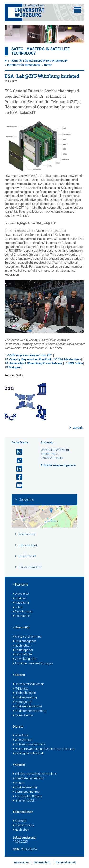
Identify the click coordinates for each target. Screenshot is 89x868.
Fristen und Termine (27, 637)
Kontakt (49, 442)
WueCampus (23, 740)
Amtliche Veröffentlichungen (33, 664)
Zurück (77, 428)
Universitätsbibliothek (28, 684)
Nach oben (21, 830)
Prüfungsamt (23, 702)
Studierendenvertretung (29, 711)
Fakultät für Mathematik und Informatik (39, 61)
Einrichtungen (23, 612)
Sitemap (19, 821)
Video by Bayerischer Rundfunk (30, 359)
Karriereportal (23, 650)
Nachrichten (22, 646)
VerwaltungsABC (25, 659)
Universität (21, 594)
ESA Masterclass (69, 359)
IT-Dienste (21, 689)
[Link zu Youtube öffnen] (17, 485)
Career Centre (23, 716)
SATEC (48, 65)
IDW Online (76, 363)
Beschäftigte (22, 655)
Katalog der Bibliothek (28, 754)
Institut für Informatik (24, 65)
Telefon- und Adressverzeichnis (35, 774)
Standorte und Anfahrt (28, 779)
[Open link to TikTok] (17, 461)
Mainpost (15, 367)
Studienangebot (24, 641)
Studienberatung (25, 698)
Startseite (20, 585)
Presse (19, 783)
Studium (19, 598)
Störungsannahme (26, 792)
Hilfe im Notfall (24, 801)
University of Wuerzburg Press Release (36, 363)
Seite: (17, 849)
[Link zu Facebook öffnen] (17, 477)
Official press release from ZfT (31, 355)
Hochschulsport (24, 693)
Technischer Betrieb (27, 796)
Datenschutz (42, 862)
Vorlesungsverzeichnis (29, 745)
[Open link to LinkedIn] (17, 469)
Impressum (21, 862)
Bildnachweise (24, 826)
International (22, 616)
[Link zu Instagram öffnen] (17, 452)
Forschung (21, 603)
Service (19, 675)
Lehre (18, 607)
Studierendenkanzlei (27, 707)
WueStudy (21, 736)
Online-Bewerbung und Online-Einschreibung (44, 749)
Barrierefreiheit (66, 862)
